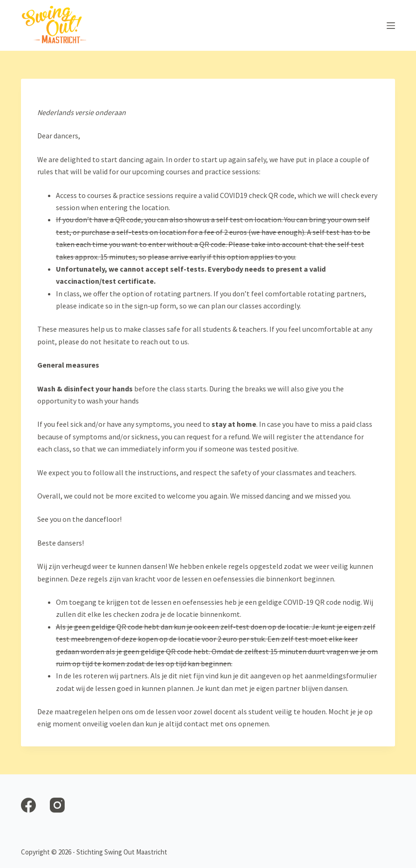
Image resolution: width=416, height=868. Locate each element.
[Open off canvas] (391, 26)
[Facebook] (28, 805)
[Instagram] (57, 805)
